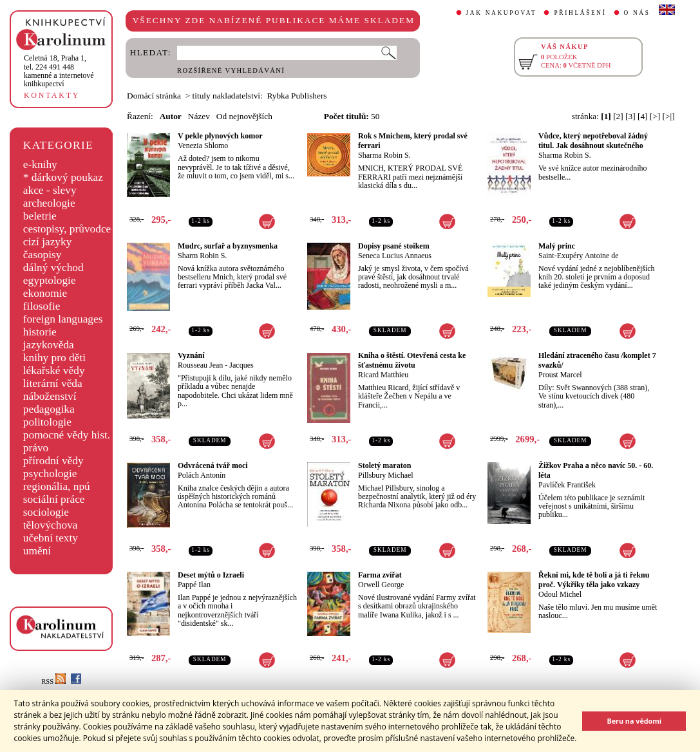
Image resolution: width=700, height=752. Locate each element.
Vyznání (191, 355)
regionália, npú (57, 486)
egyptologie (50, 280)
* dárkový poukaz (63, 177)
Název (199, 116)
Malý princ (557, 246)
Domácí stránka (154, 96)
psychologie (50, 474)
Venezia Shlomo (203, 146)
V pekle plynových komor (220, 136)
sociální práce (54, 499)
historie (40, 332)
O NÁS (637, 13)
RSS (53, 681)
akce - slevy (50, 190)
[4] (643, 116)
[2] (618, 116)
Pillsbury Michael (386, 475)
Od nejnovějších (244, 116)
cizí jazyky (48, 242)
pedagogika (49, 409)
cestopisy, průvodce (67, 229)
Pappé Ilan (194, 585)
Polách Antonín (202, 475)
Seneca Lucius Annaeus (395, 256)
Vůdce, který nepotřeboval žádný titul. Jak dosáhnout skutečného (593, 141)
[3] (630, 116)
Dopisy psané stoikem (394, 246)
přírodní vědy (53, 461)
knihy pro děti (54, 358)
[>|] (669, 116)
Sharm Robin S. (202, 256)
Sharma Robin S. (384, 155)
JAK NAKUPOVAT (502, 13)
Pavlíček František (567, 485)
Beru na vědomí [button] (634, 721)
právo (36, 448)
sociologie (46, 512)
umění (37, 551)
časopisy (43, 255)
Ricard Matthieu (383, 375)
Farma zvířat (380, 575)
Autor (171, 116)
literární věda (53, 383)
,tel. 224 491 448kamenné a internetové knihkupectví (59, 71)
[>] (655, 116)
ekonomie (45, 293)
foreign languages (63, 319)
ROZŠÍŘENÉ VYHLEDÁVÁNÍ (231, 70)
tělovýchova (51, 525)
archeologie (49, 203)
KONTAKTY (52, 95)
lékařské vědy (54, 371)
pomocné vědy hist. (67, 435)
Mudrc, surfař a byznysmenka (228, 246)
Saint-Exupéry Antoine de (579, 256)
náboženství (50, 396)
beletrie (40, 216)
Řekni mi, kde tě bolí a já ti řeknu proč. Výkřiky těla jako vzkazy (594, 580)
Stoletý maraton (384, 465)
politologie (47, 422)
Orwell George (381, 585)
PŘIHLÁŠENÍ (580, 13)
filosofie (42, 306)
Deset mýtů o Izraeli (211, 575)
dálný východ (53, 268)
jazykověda (49, 345)
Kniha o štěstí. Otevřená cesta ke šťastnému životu (412, 360)
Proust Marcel (560, 375)
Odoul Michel (560, 594)
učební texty (51, 538)
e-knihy (40, 164)
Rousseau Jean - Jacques (216, 365)
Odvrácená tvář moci (213, 465)
